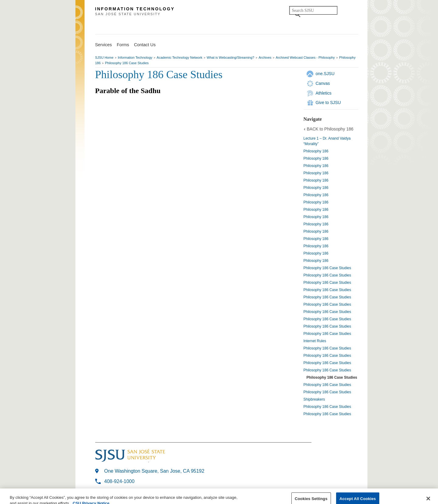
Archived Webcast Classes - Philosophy (305, 57)
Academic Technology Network (179, 57)
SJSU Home (104, 57)
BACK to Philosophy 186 (330, 129)
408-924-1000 (120, 481)
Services (104, 45)
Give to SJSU (328, 103)
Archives (265, 57)
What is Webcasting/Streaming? (231, 57)
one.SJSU (325, 74)
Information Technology (135, 57)
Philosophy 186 (316, 151)
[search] (313, 10)
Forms (123, 45)
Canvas (323, 83)
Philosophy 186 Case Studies (127, 63)
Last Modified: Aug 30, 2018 (125, 491)
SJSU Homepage (80, 21)
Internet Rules (315, 341)
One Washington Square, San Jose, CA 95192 (154, 471)
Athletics (324, 93)
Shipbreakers (314, 399)
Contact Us (145, 45)
